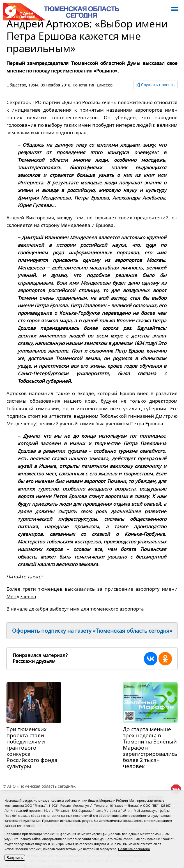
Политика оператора (134, 849)
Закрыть (15, 858)
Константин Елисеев (93, 85)
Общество (16, 85)
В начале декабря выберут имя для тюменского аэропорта (75, 609)
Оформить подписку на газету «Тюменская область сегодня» (92, 631)
